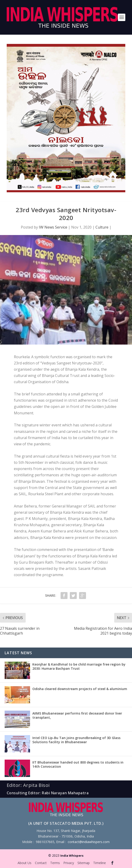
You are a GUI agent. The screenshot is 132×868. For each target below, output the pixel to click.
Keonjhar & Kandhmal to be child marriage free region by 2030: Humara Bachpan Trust (79, 666)
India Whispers (72, 856)
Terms (55, 863)
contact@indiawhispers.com (89, 842)
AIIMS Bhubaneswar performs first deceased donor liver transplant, (77, 715)
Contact (41, 863)
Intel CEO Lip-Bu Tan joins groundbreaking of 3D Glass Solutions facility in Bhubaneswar (76, 740)
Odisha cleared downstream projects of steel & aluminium (80, 689)
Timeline (100, 863)
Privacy (69, 863)
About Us (25, 863)
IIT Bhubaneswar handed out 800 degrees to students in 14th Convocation (78, 764)
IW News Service (53, 227)
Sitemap (84, 863)
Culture (102, 227)
